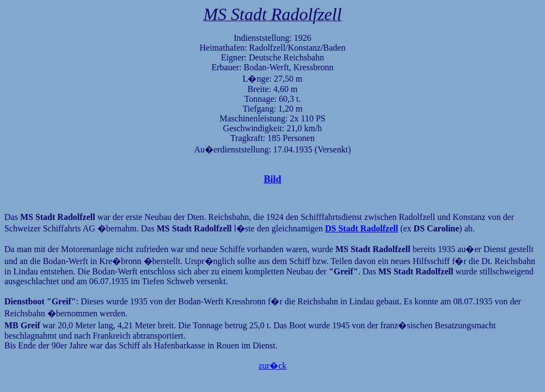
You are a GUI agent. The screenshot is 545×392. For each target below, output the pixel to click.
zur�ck (273, 366)
